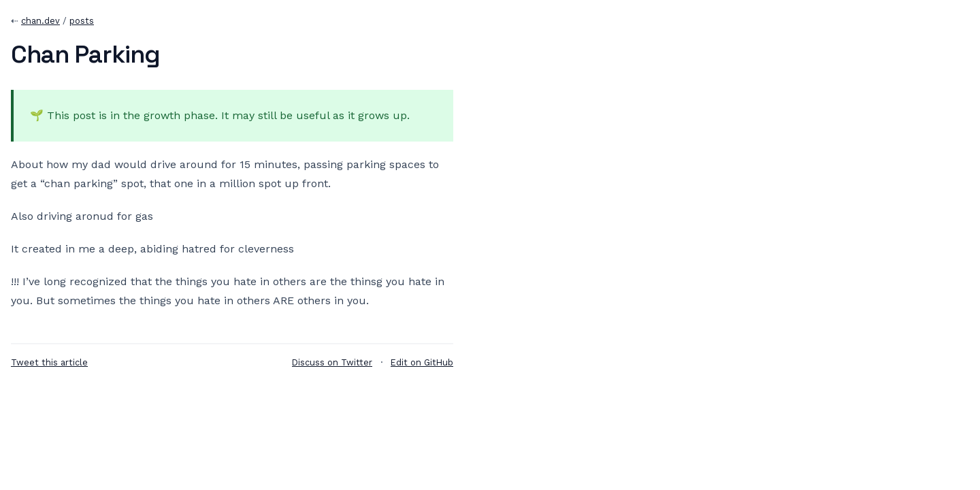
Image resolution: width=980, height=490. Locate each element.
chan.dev (40, 21)
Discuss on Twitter (332, 362)
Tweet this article (49, 362)
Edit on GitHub (422, 362)
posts (82, 21)
